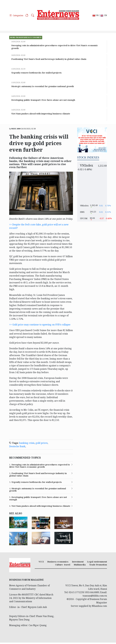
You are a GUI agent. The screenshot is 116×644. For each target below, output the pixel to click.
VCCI (41, 562)
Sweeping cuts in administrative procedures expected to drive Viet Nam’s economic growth (40, 466)
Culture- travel (63, 565)
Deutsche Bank (17, 446)
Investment (78, 562)
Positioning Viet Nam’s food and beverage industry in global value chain (49, 59)
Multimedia (80, 565)
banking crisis (27, 443)
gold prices (42, 443)
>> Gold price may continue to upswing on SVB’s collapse (40, 325)
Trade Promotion (98, 565)
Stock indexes (88, 157)
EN (104, 15)
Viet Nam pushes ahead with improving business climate (41, 114)
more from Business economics (26, 37)
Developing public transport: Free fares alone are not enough (43, 100)
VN (96, 15)
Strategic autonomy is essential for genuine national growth (43, 86)
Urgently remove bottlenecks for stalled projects (36, 73)
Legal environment (97, 562)
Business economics (58, 562)
